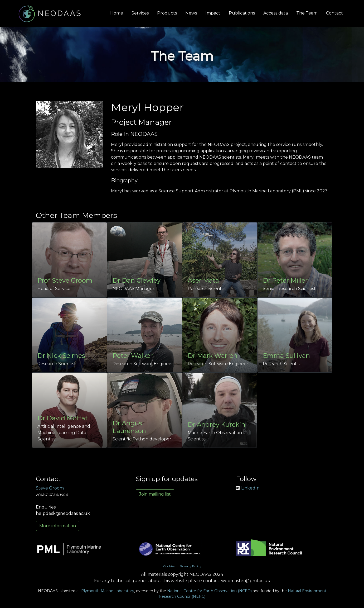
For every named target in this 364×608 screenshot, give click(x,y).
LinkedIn (248, 488)
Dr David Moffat (63, 418)
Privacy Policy (191, 566)
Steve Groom (50, 488)
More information (58, 526)
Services (140, 13)
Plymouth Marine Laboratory (108, 591)
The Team (307, 13)
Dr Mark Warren (213, 356)
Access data (276, 13)
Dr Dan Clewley (137, 280)
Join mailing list (155, 494)
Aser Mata (203, 280)
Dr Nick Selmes (61, 356)
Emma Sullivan (286, 356)
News (191, 13)
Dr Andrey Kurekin (217, 424)
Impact (213, 13)
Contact (334, 13)
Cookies (169, 566)
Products (167, 13)
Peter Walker (133, 356)
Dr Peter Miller (285, 280)
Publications (242, 13)
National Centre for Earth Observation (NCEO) (209, 591)
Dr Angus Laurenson (129, 427)
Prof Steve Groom (65, 280)
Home (117, 13)
